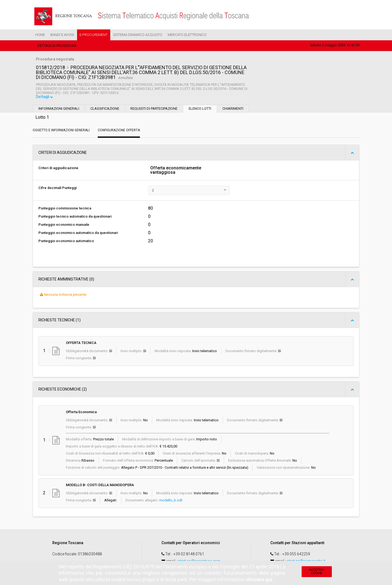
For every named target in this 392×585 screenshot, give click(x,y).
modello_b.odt (171, 501)
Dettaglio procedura (57, 46)
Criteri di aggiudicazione (58, 169)
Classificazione (105, 109)
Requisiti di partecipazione (154, 109)
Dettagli (45, 98)
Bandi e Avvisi (62, 35)
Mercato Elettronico (187, 35)
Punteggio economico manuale (64, 225)
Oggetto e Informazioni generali (61, 131)
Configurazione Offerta (119, 131)
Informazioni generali (59, 109)
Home (40, 35)
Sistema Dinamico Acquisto (138, 35)
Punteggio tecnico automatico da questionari (75, 217)
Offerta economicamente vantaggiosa (176, 171)
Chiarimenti (233, 109)
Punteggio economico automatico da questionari (78, 234)
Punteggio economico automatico (66, 242)
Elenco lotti (200, 109)
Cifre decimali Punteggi (58, 189)
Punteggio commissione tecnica (65, 209)
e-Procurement (94, 35)
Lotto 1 (42, 118)
